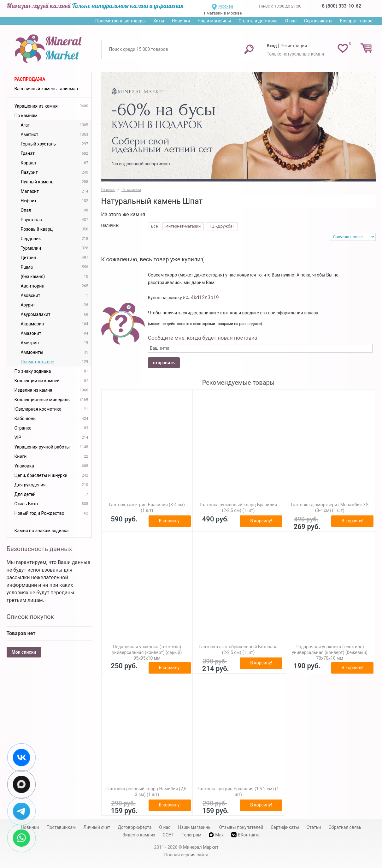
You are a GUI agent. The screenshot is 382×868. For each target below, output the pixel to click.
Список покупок (30, 617)
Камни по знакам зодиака (42, 531)
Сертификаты (318, 21)
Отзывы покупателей (241, 827)
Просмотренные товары (120, 21)
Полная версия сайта (186, 855)
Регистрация (294, 46)
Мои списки (24, 652)
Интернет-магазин (183, 226)
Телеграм (191, 835)
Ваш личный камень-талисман (46, 89)
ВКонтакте (245, 835)
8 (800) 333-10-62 (342, 6)
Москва (226, 6)
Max (216, 835)
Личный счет (97, 827)
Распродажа (30, 79)
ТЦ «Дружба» (222, 226)
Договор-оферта (135, 827)
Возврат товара (356, 21)
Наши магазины (214, 21)
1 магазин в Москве (222, 13)
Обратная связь (345, 827)
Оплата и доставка (258, 21)
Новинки (181, 21)
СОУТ (168, 835)
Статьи (314, 827)
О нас (291, 21)
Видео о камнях (139, 835)
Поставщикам (61, 827)
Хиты (159, 21)
